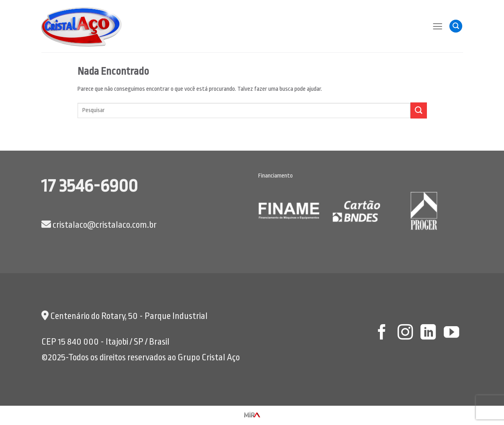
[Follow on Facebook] (382, 333)
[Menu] (438, 26)
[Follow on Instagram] (405, 333)
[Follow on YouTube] (451, 333)
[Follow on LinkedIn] (428, 333)
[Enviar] (418, 110)
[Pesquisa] (456, 26)
